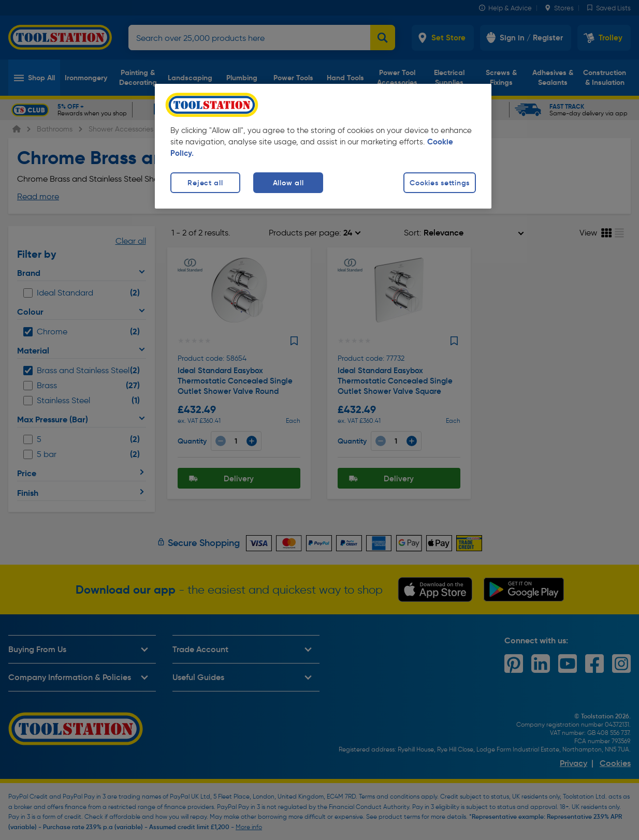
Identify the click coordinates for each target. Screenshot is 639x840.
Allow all (288, 183)
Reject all (205, 183)
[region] (323, 146)
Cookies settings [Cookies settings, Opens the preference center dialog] (440, 183)
